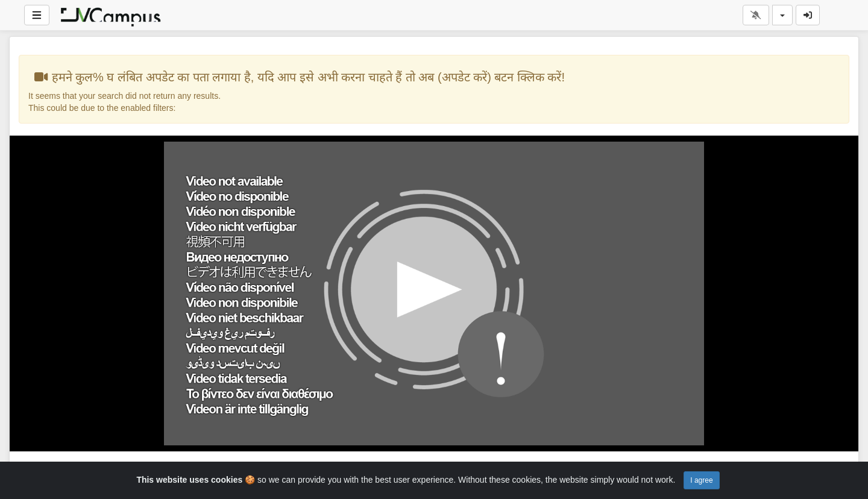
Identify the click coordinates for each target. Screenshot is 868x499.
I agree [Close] (701, 480)
